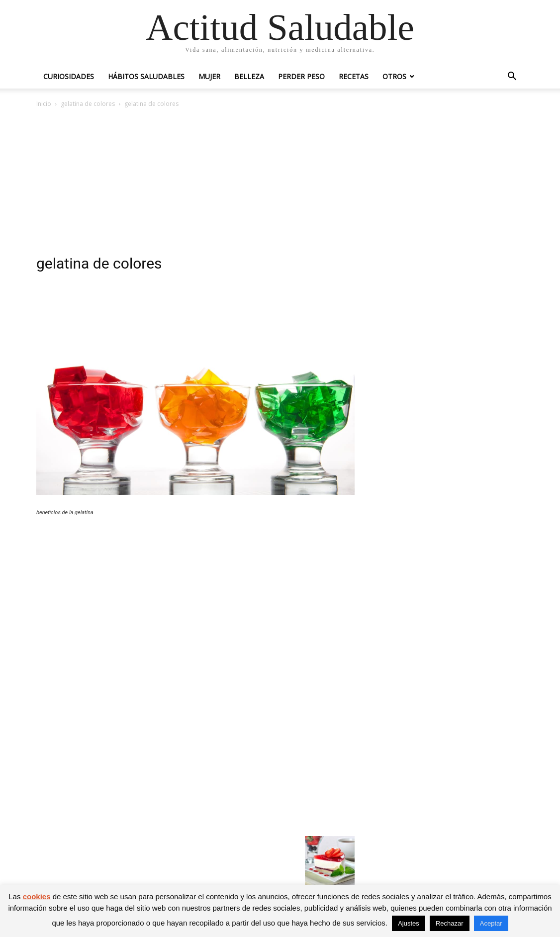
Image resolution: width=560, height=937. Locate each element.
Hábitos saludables (146, 76)
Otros (394, 76)
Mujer (209, 76)
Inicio (44, 104)
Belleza (249, 76)
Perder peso (301, 76)
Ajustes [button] (409, 923)
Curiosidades (69, 76)
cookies (37, 896)
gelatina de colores (88, 104)
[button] (512, 77)
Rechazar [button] (450, 923)
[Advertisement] (280, 184)
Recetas (354, 76)
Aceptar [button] (491, 923)
